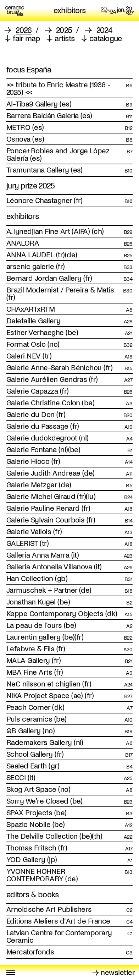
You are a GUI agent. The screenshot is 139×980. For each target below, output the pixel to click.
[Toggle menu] (11, 973)
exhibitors (70, 11)
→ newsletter (113, 973)
